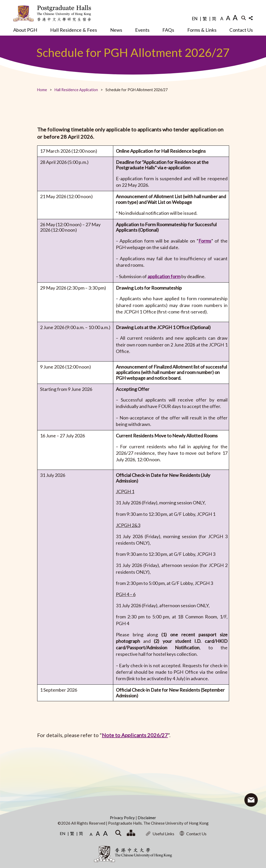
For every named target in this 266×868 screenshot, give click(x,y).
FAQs (168, 30)
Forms (205, 241)
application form (164, 276)
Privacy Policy (123, 818)
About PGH (25, 30)
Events (142, 30)
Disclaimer (147, 818)
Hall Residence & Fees (74, 30)
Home (42, 90)
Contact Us (241, 30)
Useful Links (160, 834)
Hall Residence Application (76, 90)
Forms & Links (202, 30)
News (116, 30)
